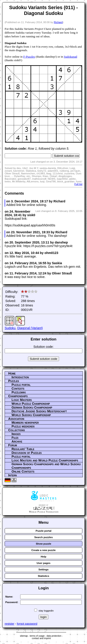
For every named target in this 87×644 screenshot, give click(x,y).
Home (12, 373)
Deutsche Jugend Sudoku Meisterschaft (39, 411)
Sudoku (10, 328)
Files (15, 438)
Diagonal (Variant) (30, 328)
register (9, 624)
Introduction (20, 377)
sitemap (24, 636)
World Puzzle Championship (31, 404)
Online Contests (23, 471)
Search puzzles (43, 537)
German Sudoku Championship (32, 407)
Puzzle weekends (23, 426)
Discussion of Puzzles (27, 453)
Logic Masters (22, 400)
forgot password (27, 624)
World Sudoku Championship (31, 415)
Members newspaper (25, 423)
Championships (18, 396)
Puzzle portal (21, 385)
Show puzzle (43, 544)
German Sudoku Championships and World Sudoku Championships (46, 466)
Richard (58, 22)
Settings (43, 570)
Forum (13, 445)
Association (16, 419)
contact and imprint (41, 638)
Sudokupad (71, 57)
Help (44, 557)
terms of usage (37, 636)
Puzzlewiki (19, 392)
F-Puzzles (29, 57)
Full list (78, 184)
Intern (12, 475)
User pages (43, 563)
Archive (17, 441)
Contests (18, 388)
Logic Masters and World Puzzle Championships (45, 460)
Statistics (43, 576)
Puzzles (14, 381)
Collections (17, 430)
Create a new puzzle (43, 550)
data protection (54, 636)
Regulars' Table (23, 449)
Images (16, 434)
